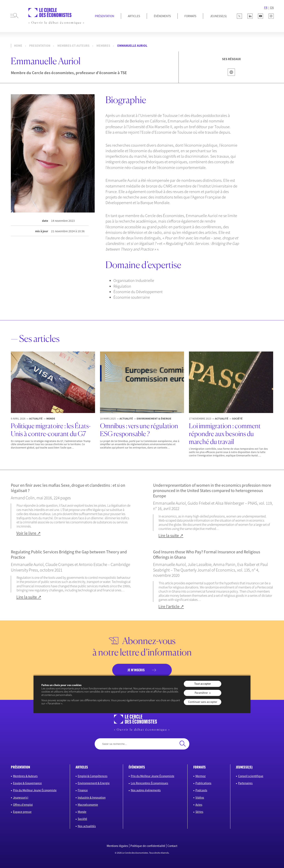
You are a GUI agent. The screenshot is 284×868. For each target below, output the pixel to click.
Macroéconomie (88, 805)
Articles (134, 16)
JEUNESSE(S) (218, 16)
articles (82, 767)
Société (82, 819)
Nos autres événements (146, 790)
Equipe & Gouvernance (27, 783)
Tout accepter (203, 684)
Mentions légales (117, 846)
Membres (103, 46)
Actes (199, 805)
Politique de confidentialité (148, 846)
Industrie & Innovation (92, 798)
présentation (20, 767)
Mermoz (201, 776)
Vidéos (200, 798)
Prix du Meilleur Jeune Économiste (35, 790)
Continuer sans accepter (203, 702)
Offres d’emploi (23, 805)
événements (137, 767)
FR (266, 8)
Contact (172, 846)
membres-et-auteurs (73, 46)
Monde (82, 812)
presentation (40, 46)
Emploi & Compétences (93, 776)
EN (272, 8)
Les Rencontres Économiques (149, 783)
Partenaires (245, 783)
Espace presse (22, 812)
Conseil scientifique (251, 776)
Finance (83, 790)
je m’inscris (136, 670)
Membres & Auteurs (25, 776)
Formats (190, 16)
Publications (203, 783)
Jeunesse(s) (21, 798)
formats (199, 767)
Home (18, 46)
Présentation (105, 16)
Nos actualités (87, 826)
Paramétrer (201, 693)
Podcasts (201, 790)
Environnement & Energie (94, 783)
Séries (199, 812)
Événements (162, 16)
